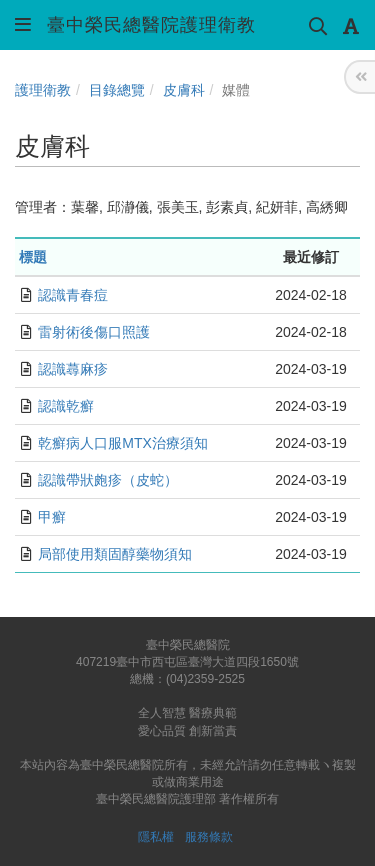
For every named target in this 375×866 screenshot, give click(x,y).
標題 (33, 257)
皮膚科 (184, 90)
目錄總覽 (117, 90)
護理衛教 (43, 90)
